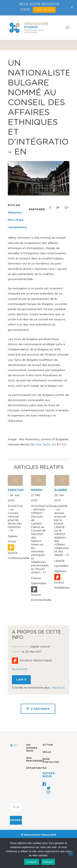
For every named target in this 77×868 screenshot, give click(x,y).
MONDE (37, 490)
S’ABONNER (38, 709)
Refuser (48, 862)
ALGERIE (61, 490)
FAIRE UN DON (44, 10)
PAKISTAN (16, 490)
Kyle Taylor (43, 445)
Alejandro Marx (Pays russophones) (17, 220)
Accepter (32, 862)
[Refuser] (71, 853)
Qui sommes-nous (32, 748)
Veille (47, 752)
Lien (21, 680)
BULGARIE (20, 669)
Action (48, 745)
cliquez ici (58, 688)
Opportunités (36, 768)
